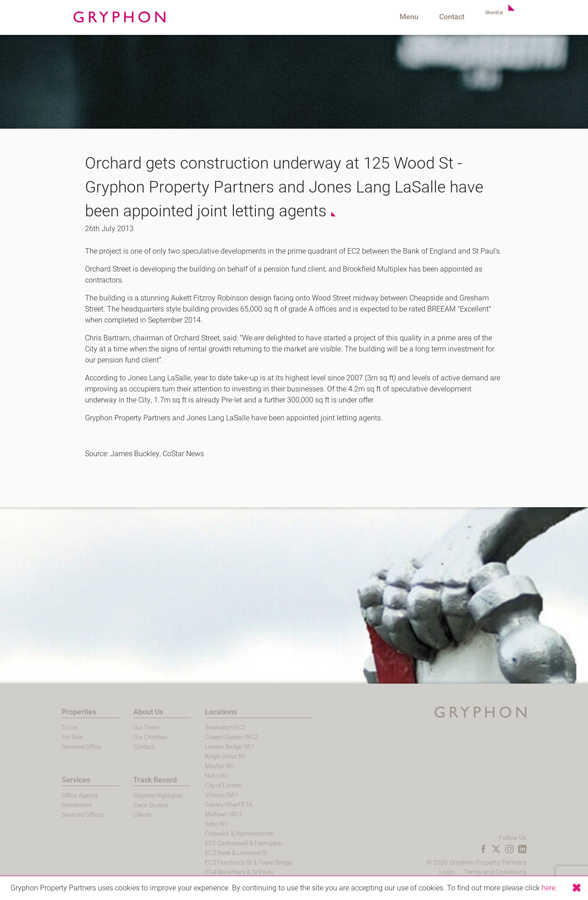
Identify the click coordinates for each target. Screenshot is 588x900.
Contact (442, 17)
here (548, 888)
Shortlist (489, 17)
